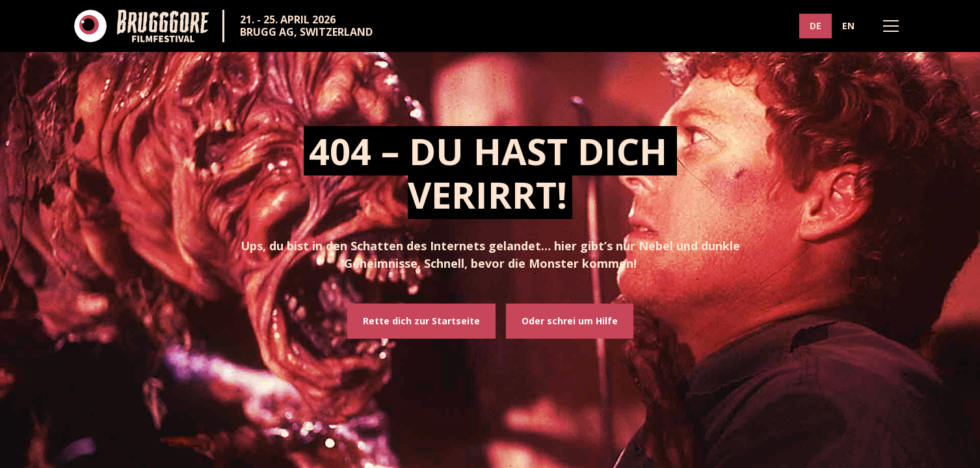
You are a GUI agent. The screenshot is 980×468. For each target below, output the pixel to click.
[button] (891, 26)
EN (848, 26)
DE (815, 26)
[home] (142, 26)
